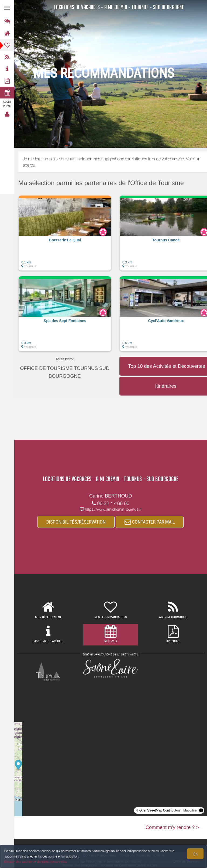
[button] (65, 236)
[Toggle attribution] (201, 810)
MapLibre (190, 810)
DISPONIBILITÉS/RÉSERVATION (76, 522)
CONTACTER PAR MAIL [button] (150, 522)
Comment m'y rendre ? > (172, 827)
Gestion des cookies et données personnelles (36, 862)
